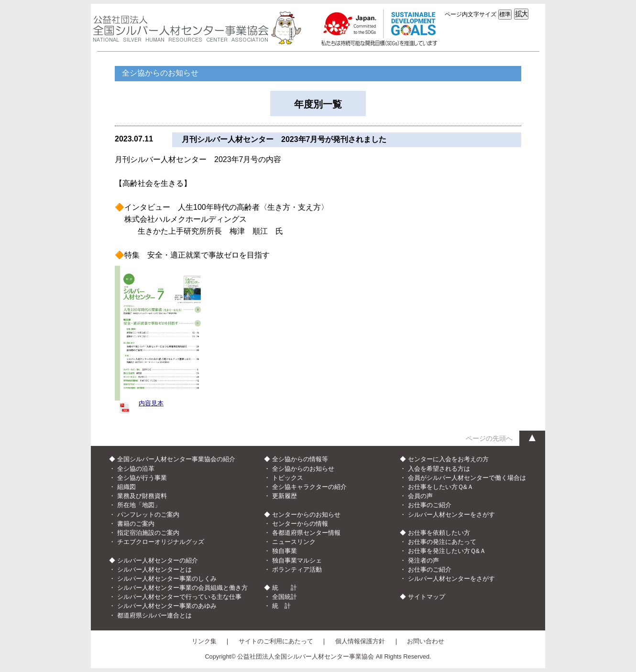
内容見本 (151, 403)
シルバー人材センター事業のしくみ (167, 579)
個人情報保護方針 (360, 641)
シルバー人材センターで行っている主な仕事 (179, 597)
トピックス (288, 478)
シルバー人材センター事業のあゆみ (167, 606)
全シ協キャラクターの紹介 (309, 487)
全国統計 (285, 597)
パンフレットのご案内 (148, 515)
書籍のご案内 (136, 524)
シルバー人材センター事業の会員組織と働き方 (182, 588)
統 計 (281, 606)
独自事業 (285, 551)
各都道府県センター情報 (306, 533)
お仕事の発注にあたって (442, 542)
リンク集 (204, 641)
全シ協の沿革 (136, 469)
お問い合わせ (426, 641)
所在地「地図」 (139, 505)
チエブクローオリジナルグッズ (161, 542)
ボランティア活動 (297, 569)
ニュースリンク (294, 542)
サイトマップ (427, 597)
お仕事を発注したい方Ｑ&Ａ (447, 551)
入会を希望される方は (439, 469)
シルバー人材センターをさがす (451, 515)
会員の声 (420, 496)
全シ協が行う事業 (142, 478)
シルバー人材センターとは (154, 569)
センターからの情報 (300, 524)
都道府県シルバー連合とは (154, 615)
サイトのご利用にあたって (276, 641)
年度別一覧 (318, 104)
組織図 (126, 487)
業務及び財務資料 (142, 496)
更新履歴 (285, 496)
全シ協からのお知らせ (303, 469)
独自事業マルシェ (297, 560)
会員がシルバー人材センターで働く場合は (467, 478)
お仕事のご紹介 (430, 505)
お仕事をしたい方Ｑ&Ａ (441, 487)
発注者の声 (423, 560)
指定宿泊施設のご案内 (148, 533)
